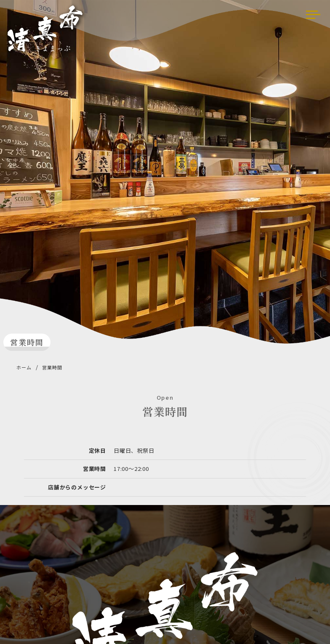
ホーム (24, 367)
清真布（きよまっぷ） (47, 31)
